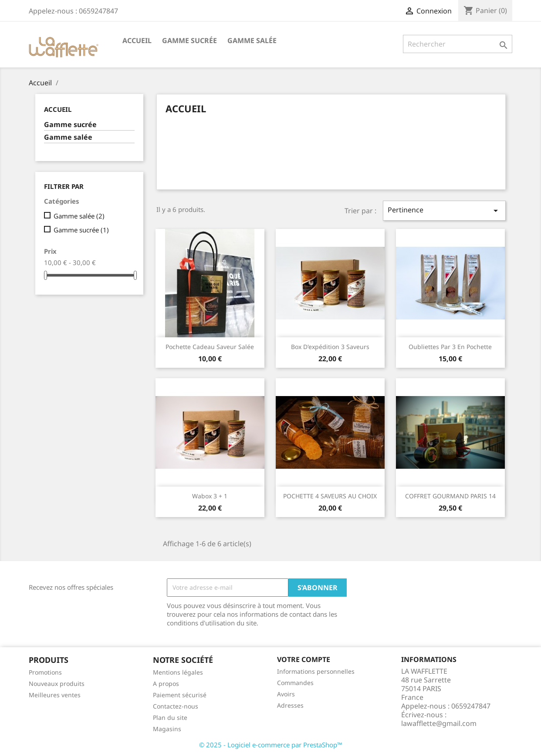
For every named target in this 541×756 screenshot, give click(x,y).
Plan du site (170, 717)
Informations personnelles (316, 671)
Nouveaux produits (57, 684)
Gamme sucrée (189, 40)
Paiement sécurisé (180, 695)
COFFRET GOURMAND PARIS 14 (450, 496)
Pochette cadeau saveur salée (210, 347)
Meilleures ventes (55, 695)
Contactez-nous (176, 706)
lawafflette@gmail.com (439, 723)
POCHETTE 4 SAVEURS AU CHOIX (330, 496)
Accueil (137, 40)
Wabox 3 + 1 (210, 496)
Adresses (290, 705)
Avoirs (286, 694)
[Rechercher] (458, 44)
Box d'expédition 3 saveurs (330, 347)
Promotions (45, 672)
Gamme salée (252, 40)
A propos (166, 684)
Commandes (295, 683)
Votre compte (304, 659)
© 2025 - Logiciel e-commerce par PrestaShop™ (271, 745)
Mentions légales (178, 672)
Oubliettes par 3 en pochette (450, 347)
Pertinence (444, 210)
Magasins (167, 729)
